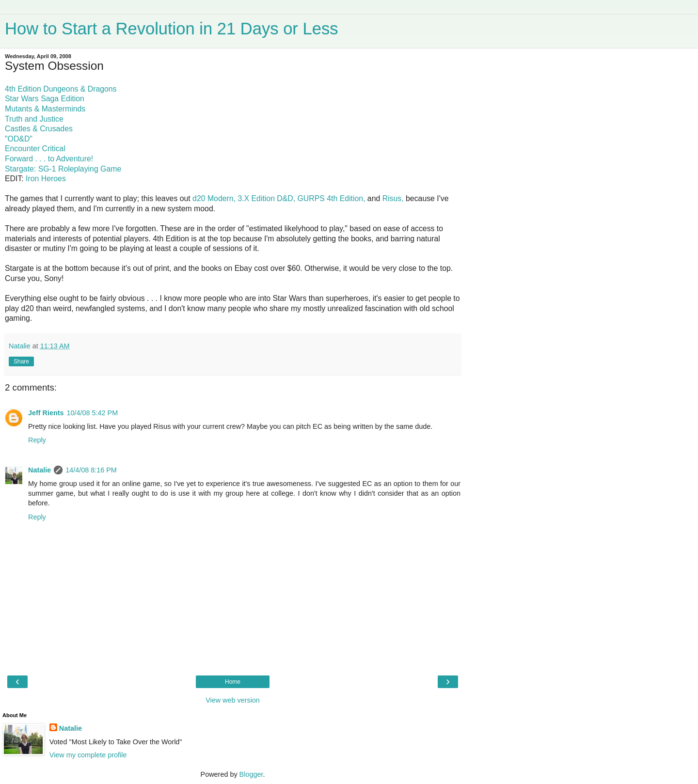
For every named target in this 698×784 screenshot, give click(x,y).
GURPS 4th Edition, (332, 198)
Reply (37, 440)
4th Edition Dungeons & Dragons (61, 89)
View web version (233, 700)
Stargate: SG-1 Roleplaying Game (63, 169)
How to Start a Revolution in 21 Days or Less (171, 29)
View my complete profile (88, 755)
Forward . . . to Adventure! (49, 159)
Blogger (251, 774)
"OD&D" (19, 139)
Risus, (393, 198)
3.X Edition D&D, (266, 198)
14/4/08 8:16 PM (91, 470)
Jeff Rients (46, 413)
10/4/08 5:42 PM (93, 413)
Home (233, 682)
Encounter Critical (35, 149)
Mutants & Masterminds (45, 109)
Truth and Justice (34, 119)
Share (21, 361)
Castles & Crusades (39, 129)
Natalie (40, 470)
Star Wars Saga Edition (45, 99)
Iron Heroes (46, 179)
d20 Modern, (214, 198)
